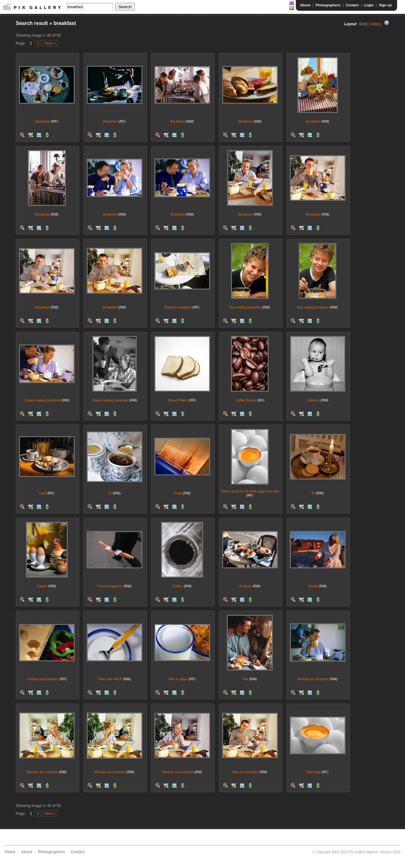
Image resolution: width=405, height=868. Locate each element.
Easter (42, 586)
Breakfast (43, 121)
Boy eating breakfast (246, 307)
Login (369, 5)
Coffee (178, 586)
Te (110, 493)
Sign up (385, 5)
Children (313, 400)
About (305, 5)
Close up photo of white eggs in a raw (250, 491)
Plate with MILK (110, 679)
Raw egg (313, 772)
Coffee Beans (246, 400)
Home (10, 852)
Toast (178, 493)
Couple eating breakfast (42, 400)
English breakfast (178, 307)
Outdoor (246, 586)
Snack (313, 586)
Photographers (328, 5)
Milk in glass (178, 679)
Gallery (376, 24)
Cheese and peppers (43, 679)
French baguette (110, 586)
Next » (50, 43)
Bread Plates (178, 400)
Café (43, 493)
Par (245, 679)
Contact (352, 5)
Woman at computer (313, 679)
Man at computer (245, 772)
